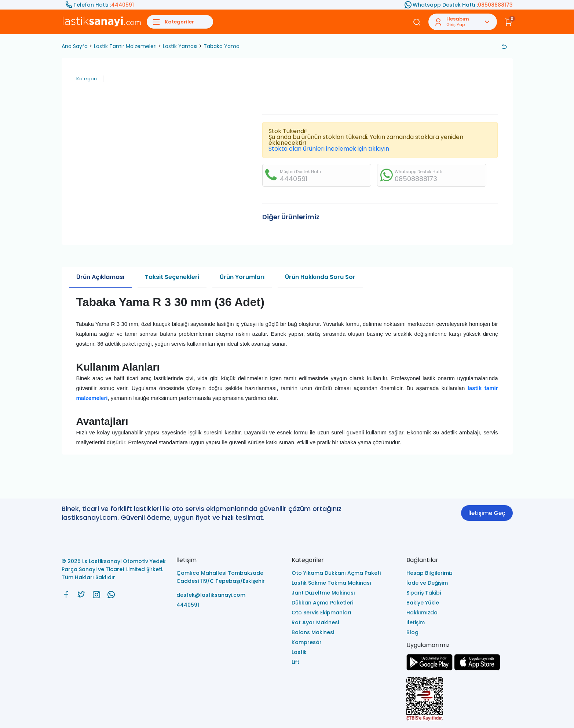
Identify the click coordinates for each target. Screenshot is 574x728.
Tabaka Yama (222, 46)
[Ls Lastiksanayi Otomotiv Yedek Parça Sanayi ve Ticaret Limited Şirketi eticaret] (460, 700)
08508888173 (495, 5)
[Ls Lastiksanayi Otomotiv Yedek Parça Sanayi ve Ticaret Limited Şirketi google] (429, 668)
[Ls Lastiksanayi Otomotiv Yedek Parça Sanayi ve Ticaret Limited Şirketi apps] (477, 668)
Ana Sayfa (75, 46)
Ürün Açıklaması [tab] (100, 277)
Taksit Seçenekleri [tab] (172, 277)
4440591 (123, 5)
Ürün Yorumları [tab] (242, 277)
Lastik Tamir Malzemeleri (125, 46)
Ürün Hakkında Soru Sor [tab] (320, 277)
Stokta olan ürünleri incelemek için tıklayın (329, 149)
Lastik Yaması (180, 46)
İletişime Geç (487, 513)
